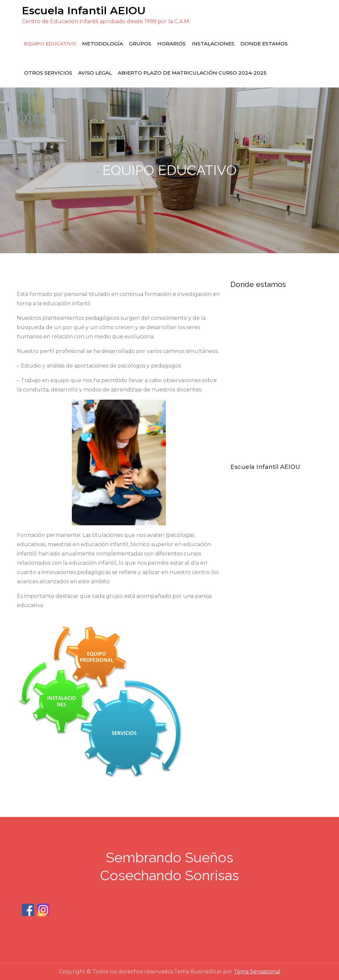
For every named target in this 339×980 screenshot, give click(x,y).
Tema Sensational (257, 972)
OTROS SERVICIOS (48, 73)
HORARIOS (171, 44)
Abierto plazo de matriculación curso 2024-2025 (192, 73)
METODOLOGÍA (103, 44)
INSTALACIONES (213, 44)
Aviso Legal (95, 73)
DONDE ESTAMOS (264, 44)
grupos (140, 44)
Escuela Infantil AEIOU (84, 10)
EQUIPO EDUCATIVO (50, 44)
